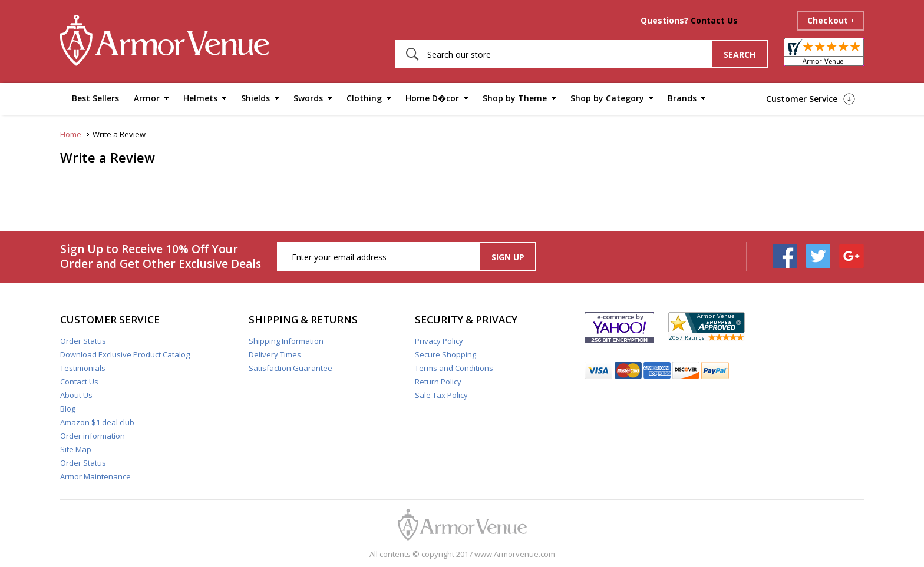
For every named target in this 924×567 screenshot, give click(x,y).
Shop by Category (607, 98)
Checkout (828, 20)
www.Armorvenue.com (515, 554)
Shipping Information (286, 341)
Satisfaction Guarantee (291, 368)
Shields (255, 98)
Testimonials (83, 368)
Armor (147, 98)
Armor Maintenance (95, 476)
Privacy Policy (439, 341)
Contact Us (714, 20)
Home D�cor (432, 98)
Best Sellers (95, 98)
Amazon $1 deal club (97, 422)
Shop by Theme (515, 98)
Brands (682, 98)
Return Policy (438, 382)
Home (71, 134)
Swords (308, 98)
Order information (93, 436)
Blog (68, 409)
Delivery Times (275, 354)
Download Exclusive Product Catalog (125, 354)
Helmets (200, 98)
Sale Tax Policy (441, 395)
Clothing (364, 98)
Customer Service (802, 99)
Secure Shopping (445, 354)
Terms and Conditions (454, 368)
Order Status (83, 341)
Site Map (76, 449)
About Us (76, 395)
